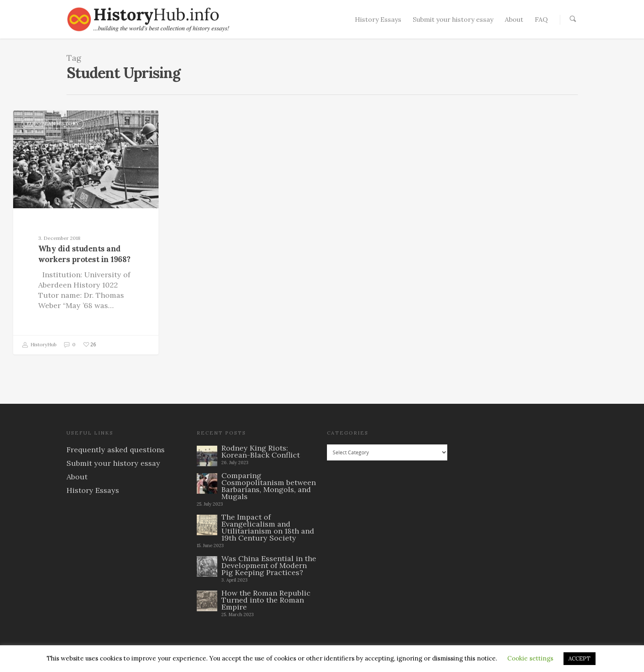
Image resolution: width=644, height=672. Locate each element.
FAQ (541, 19)
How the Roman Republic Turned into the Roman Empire (266, 600)
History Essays (378, 19)
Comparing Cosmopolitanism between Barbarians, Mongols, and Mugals (269, 486)
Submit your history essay (453, 19)
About (514, 19)
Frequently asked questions (116, 450)
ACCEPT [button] (580, 659)
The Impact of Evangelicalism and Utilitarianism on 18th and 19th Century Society (268, 527)
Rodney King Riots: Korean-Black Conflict (261, 451)
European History (53, 123)
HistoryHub (39, 345)
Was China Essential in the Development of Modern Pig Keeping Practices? (269, 565)
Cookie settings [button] (530, 658)
